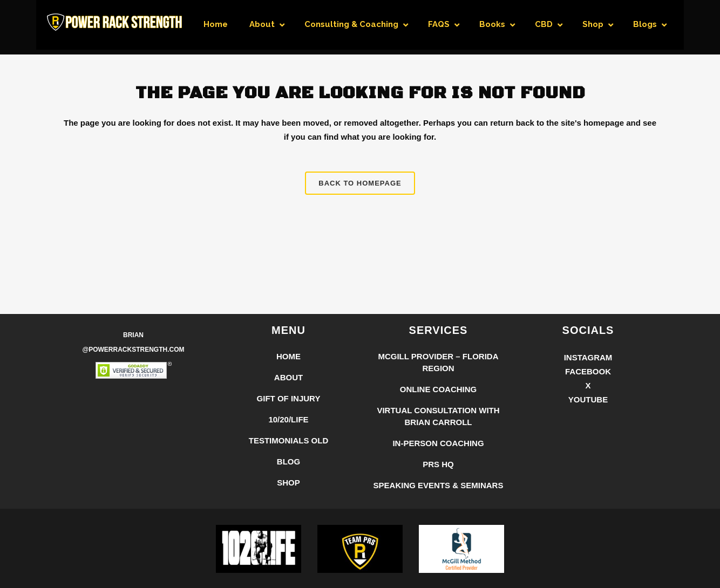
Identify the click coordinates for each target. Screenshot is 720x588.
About (288, 377)
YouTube (588, 399)
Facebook (588, 371)
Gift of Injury (289, 398)
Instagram (588, 357)
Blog (288, 461)
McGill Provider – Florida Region (438, 362)
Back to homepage (360, 183)
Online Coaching (439, 389)
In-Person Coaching (438, 443)
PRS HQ (438, 464)
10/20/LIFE (288, 419)
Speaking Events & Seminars (439, 485)
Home (288, 356)
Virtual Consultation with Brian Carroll (438, 416)
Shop (288, 483)
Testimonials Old (289, 440)
